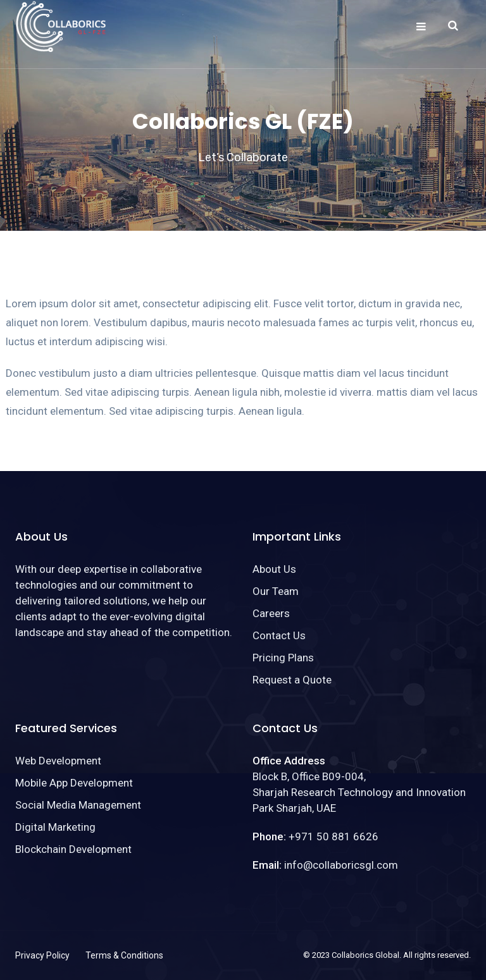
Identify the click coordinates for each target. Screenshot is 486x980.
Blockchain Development (73, 849)
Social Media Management (78, 805)
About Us (274, 569)
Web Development (58, 761)
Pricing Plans (283, 658)
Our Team (276, 591)
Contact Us (279, 635)
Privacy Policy (42, 955)
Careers (271, 613)
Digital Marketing (55, 827)
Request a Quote (292, 680)
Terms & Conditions (124, 955)
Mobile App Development (74, 783)
